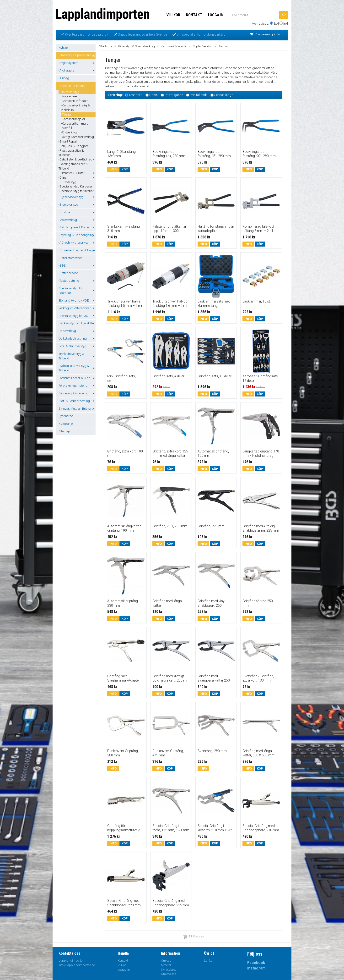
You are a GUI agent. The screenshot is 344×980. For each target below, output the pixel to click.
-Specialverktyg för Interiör (76, 191)
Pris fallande (199, 95)
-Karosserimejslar (73, 119)
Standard (136, 95)
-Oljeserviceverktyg (77, 197)
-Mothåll (66, 128)
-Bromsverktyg (77, 205)
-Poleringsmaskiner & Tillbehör (73, 166)
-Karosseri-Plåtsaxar (75, 101)
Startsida (106, 46)
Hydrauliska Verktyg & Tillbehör (77, 368)
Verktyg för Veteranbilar (77, 308)
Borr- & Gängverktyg (77, 346)
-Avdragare (77, 70)
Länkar (209, 961)
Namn (153, 95)
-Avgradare (69, 96)
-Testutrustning (77, 281)
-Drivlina (77, 212)
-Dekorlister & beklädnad (77, 159)
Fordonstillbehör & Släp (77, 378)
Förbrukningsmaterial (77, 386)
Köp (125, 169)
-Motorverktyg (77, 220)
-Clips (77, 178)
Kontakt (194, 15)
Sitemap (64, 431)
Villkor (173, 15)
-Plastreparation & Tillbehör (71, 153)
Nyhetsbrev (169, 970)
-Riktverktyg (69, 132)
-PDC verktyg (67, 182)
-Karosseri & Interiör (77, 86)
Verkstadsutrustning (77, 339)
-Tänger (66, 114)
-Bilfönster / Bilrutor (77, 173)
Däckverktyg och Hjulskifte (77, 323)
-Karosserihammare (75, 124)
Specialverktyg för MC (77, 316)
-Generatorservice (70, 258)
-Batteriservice (68, 273)
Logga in (216, 15)
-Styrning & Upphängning (77, 235)
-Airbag (64, 78)
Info (113, 169)
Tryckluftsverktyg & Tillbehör (77, 356)
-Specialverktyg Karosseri (76, 186)
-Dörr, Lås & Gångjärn (74, 146)
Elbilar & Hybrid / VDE (77, 300)
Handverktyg (77, 331)
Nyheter (64, 48)
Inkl (286, 24)
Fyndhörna (66, 416)
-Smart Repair (68, 141)
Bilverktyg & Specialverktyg (77, 55)
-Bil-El (77, 266)
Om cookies (169, 974)
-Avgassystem (77, 63)
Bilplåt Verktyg (203, 46)
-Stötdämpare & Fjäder (77, 227)
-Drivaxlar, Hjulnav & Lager (77, 250)
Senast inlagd (224, 95)
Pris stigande (174, 95)
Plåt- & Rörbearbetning (77, 401)
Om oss (166, 961)
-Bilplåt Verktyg (77, 92)
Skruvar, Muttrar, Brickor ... (77, 409)
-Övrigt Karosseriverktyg (77, 137)
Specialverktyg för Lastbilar (77, 291)
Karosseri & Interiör (174, 46)
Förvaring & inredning (77, 393)
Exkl (276, 24)
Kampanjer (66, 424)
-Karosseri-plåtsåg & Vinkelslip (75, 108)
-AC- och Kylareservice (77, 243)
